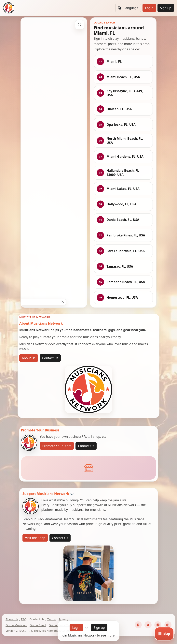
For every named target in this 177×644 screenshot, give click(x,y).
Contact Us (50, 358)
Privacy (63, 619)
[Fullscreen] (80, 25)
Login (149, 8)
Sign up (166, 8)
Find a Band (38, 625)
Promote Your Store (57, 446)
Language (128, 8)
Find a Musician (16, 625)
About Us (29, 358)
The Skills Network (46, 631)
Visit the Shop (35, 538)
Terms (51, 619)
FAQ (24, 619)
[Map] (164, 634)
